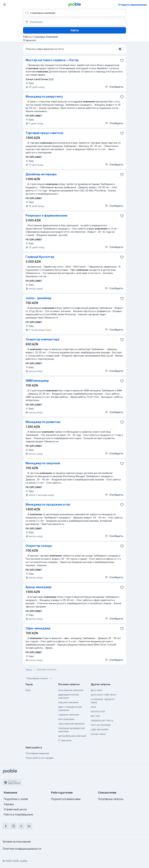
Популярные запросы (111, 799)
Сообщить (114, 87)
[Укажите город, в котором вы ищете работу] (74, 22)
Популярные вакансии (37, 753)
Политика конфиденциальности (22, 849)
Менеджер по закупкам (43, 463)
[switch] (121, 49)
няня (93, 707)
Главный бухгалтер (40, 257)
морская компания (68, 702)
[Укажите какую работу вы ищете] (74, 13)
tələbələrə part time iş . (102, 720)
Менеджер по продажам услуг (48, 504)
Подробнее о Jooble (16, 799)
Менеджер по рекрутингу (44, 97)
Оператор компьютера (42, 339)
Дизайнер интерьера (41, 174)
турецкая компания (69, 715)
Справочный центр (15, 809)
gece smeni (97, 690)
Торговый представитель (44, 133)
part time (95, 716)
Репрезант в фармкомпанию (47, 216)
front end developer (101, 725)
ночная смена (98, 734)
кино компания (66, 719)
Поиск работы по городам (40, 758)
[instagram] (14, 826)
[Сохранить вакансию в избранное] (122, 60)
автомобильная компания (72, 736)
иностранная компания (71, 690)
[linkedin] (29, 826)
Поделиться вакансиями (66, 799)
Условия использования (17, 842)
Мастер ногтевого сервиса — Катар (52, 60)
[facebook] (6, 826)
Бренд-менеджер (39, 587)
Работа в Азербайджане (18, 814)
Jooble (23, 861)
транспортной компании (71, 724)
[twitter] (21, 826)
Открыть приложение (133, 5)
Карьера (9, 804)
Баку (28, 690)
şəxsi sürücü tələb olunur (103, 695)
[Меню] (5, 5)
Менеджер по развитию (43, 422)
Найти (75, 30)
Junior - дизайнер (38, 298)
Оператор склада (39, 546)
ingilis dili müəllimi (100, 729)
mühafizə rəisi (98, 711)
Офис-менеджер (38, 628)
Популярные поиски (39, 678)
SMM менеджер (37, 381)
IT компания (65, 740)
